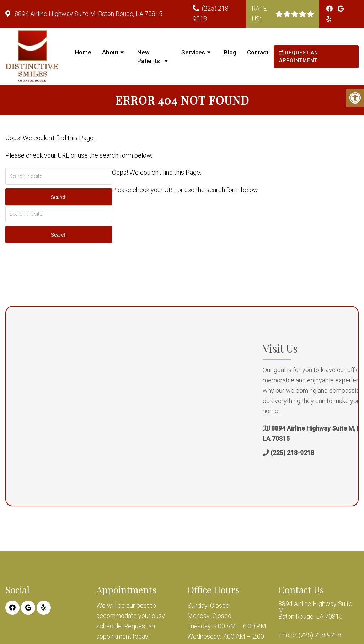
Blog (230, 52)
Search (59, 197)
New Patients (149, 57)
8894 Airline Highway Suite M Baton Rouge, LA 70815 (315, 610)
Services (193, 52)
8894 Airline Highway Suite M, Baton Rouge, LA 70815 (88, 14)
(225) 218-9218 (335, 453)
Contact (258, 52)
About (110, 52)
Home (83, 52)
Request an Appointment (299, 57)
